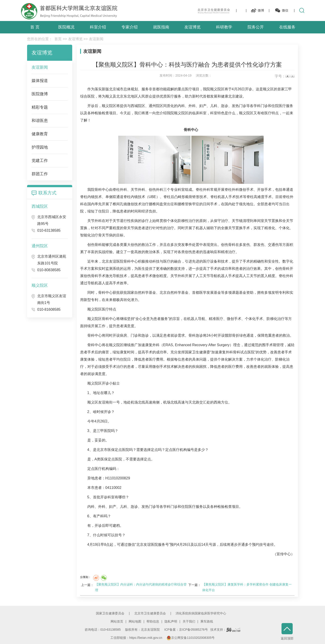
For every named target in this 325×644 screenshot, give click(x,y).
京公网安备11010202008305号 (191, 638)
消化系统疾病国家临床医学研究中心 (201, 613)
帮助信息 (153, 621)
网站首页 (117, 621)
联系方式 (47, 193)
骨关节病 (131, 228)
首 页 (35, 27)
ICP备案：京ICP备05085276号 (186, 630)
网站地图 (135, 621)
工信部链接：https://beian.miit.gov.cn (137, 638)
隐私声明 (171, 621)
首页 (58, 39)
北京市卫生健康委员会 (150, 613)
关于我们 (189, 621)
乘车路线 (207, 621)
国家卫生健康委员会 (110, 613)
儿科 (214, 106)
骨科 (187, 130)
